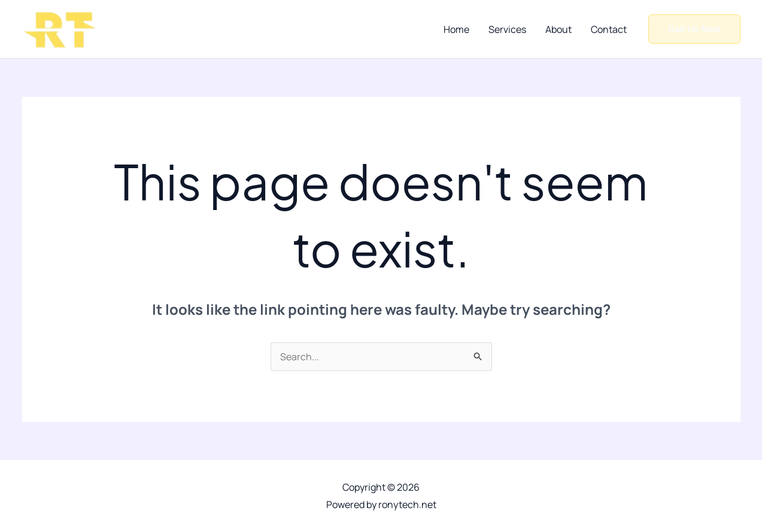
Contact (609, 29)
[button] (694, 29)
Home (456, 29)
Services (507, 29)
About (558, 29)
